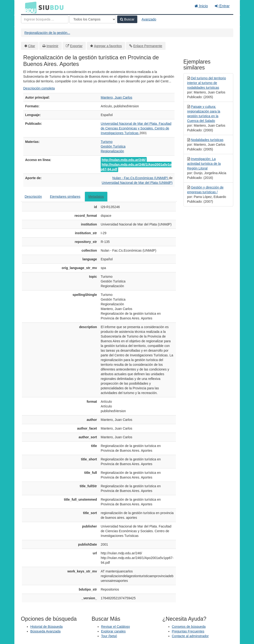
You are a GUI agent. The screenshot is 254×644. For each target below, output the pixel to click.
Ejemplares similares (65, 197)
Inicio (201, 6)
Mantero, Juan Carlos (117, 97)
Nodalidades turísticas (207, 140)
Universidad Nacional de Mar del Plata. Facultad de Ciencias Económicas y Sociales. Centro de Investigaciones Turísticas (136, 128)
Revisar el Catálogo (116, 627)
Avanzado (149, 19)
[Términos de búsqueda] (45, 19)
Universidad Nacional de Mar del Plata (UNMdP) (137, 183)
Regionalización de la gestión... (47, 33)
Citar (32, 46)
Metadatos (96, 197)
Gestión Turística (113, 146)
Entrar (222, 6)
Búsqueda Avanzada (46, 631)
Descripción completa (39, 88)
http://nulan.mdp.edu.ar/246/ (124, 160)
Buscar (127, 19)
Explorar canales (113, 631)
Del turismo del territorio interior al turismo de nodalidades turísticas (207, 83)
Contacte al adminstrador (190, 636)
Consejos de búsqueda (189, 627)
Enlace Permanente (148, 46)
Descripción (33, 197)
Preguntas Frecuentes (188, 631)
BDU (29, 7)
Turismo (107, 142)
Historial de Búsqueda (47, 627)
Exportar (76, 46)
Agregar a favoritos (108, 46)
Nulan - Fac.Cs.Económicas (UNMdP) (141, 178)
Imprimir (52, 46)
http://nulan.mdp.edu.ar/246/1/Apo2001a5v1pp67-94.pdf (136, 167)
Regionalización (112, 151)
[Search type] (93, 19)
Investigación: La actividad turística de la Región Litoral (204, 164)
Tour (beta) (109, 636)
